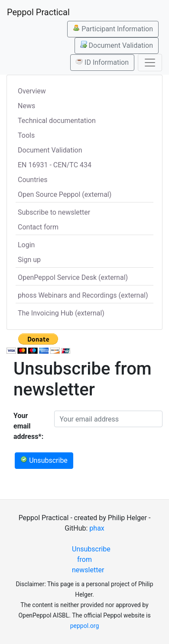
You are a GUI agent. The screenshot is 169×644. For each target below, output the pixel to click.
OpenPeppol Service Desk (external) (73, 277)
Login (26, 245)
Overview (32, 91)
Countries (32, 180)
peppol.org (85, 626)
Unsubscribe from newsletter (88, 559)
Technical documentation (57, 121)
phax (97, 528)
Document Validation (117, 45)
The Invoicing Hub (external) (61, 313)
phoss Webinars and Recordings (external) (83, 295)
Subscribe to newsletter (54, 212)
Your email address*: (28, 426)
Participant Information (113, 29)
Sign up (29, 260)
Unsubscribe (44, 460)
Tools (26, 135)
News (26, 106)
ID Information (102, 62)
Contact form (38, 227)
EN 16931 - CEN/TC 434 (55, 165)
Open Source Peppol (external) (65, 194)
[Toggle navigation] (150, 63)
